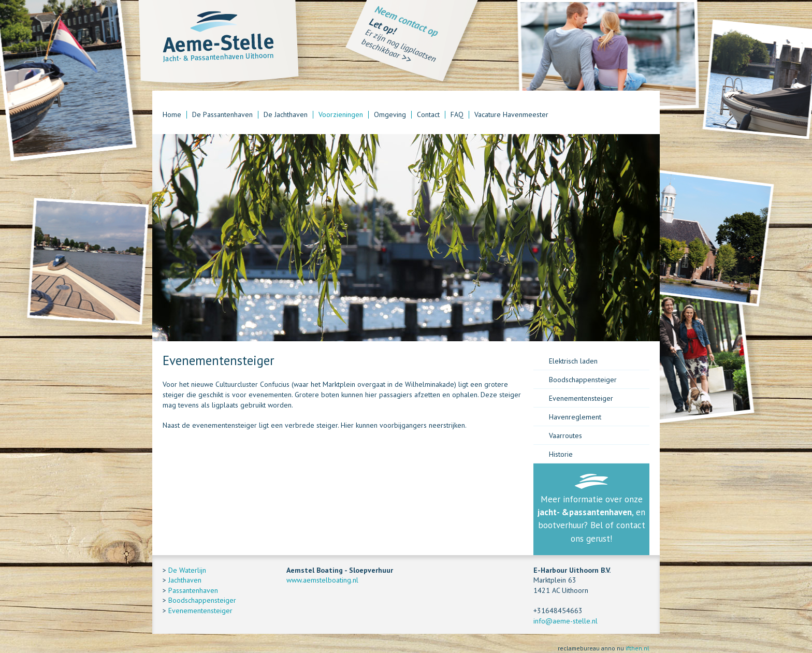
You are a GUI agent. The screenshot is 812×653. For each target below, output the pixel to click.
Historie (561, 454)
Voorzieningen (341, 115)
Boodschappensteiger (583, 380)
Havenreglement (575, 417)
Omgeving (390, 115)
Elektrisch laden (573, 361)
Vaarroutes (565, 436)
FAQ (457, 115)
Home (172, 115)
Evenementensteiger (581, 398)
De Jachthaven (286, 115)
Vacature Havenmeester (511, 115)
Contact (428, 115)
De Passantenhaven (222, 115)
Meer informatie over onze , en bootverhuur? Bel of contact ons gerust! (591, 519)
